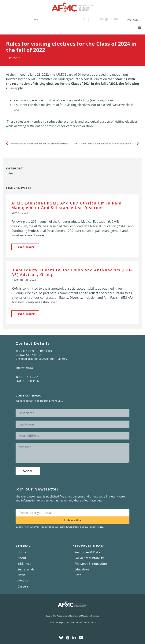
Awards (23, 581)
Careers (23, 586)
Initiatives (24, 564)
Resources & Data (87, 552)
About (22, 558)
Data (78, 575)
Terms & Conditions (69, 527)
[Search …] (55, 20)
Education (82, 569)
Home (22, 552)
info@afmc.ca (24, 368)
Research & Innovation (91, 564)
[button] (140, 28)
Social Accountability (89, 558)
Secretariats (26, 569)
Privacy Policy (96, 527)
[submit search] (84, 20)
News (21, 575)
